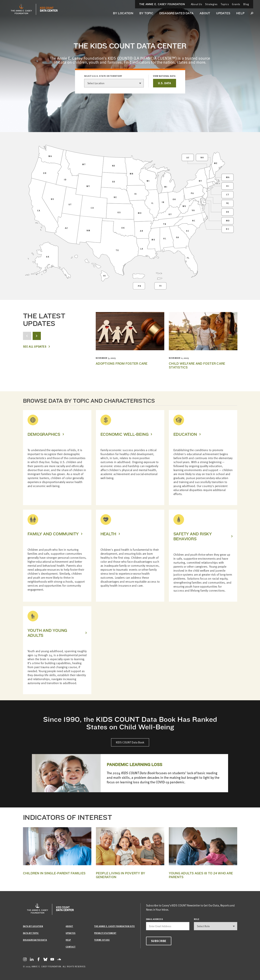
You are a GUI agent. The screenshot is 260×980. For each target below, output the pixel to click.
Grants (236, 4)
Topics (225, 4)
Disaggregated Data (176, 13)
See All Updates (35, 347)
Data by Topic (31, 933)
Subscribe (159, 941)
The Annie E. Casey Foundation (162, 4)
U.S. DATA (164, 83)
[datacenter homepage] (49, 9)
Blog (246, 4)
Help (240, 13)
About (205, 13)
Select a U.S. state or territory (103, 76)
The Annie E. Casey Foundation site (114, 926)
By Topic (146, 13)
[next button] (37, 336)
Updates (223, 13)
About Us (196, 4)
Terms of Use (102, 940)
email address (155, 919)
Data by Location (33, 926)
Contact (71, 947)
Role (197, 919)
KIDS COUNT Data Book (130, 742)
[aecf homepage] (21, 9)
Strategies (211, 4)
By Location (123, 13)
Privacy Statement (105, 933)
